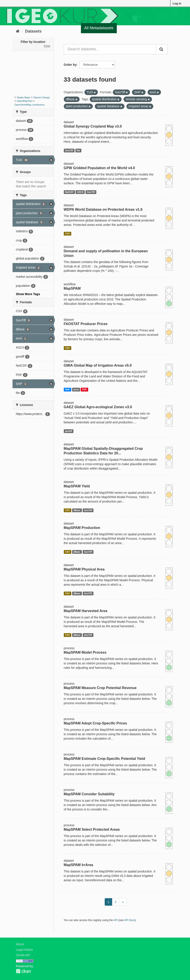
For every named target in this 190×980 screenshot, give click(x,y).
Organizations (168, 28)
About (20, 944)
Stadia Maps (23, 97)
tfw (78, 150)
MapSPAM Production (82, 528)
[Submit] (162, 49)
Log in (177, 3)
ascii (76, 389)
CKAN (23, 971)
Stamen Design (42, 97)
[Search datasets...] (110, 49)
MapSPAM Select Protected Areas (92, 829)
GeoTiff (69, 150)
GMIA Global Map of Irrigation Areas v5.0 (98, 365)
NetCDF (69, 192)
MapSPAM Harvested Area (86, 611)
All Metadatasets (99, 28)
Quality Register (135, 28)
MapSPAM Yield (77, 486)
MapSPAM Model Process (85, 652)
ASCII (80, 192)
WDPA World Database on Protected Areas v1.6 (103, 209)
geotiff (69, 431)
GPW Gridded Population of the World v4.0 (99, 168)
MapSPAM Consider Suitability (89, 794)
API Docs (130, 920)
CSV (68, 234)
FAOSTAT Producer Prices (86, 324)
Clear (47, 46)
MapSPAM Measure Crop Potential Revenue (100, 688)
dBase (77, 510)
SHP (68, 389)
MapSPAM (72, 288)
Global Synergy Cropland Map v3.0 (93, 126)
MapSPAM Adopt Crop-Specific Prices (95, 723)
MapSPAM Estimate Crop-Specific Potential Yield (104, 759)
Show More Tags (28, 294)
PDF (85, 389)
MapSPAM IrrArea (79, 865)
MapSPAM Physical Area (84, 569)
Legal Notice (24, 950)
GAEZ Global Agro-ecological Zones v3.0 (98, 407)
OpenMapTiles (25, 101)
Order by (70, 65)
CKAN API (23, 955)
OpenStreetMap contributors (29, 105)
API (116, 920)
